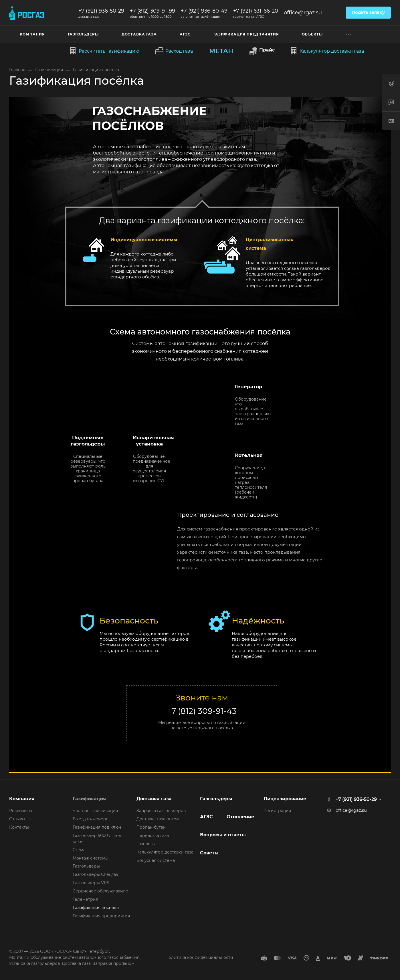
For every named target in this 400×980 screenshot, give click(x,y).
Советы (209, 853)
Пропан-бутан (151, 827)
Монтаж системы (91, 858)
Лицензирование (285, 799)
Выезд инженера (91, 819)
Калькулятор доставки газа (165, 852)
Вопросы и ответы (223, 835)
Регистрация (277, 811)
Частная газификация (95, 811)
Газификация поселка (96, 908)
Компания (22, 799)
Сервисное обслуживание (100, 891)
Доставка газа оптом (158, 819)
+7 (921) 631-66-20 (256, 11)
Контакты (19, 827)
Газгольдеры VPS (91, 883)
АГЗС (206, 817)
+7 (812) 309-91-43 (202, 711)
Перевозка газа (153, 836)
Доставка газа (154, 799)
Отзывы (17, 819)
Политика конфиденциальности (199, 957)
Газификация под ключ (97, 827)
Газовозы (146, 844)
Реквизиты (21, 811)
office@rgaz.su (303, 13)
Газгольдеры (86, 866)
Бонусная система (156, 860)
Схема (79, 850)
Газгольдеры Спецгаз (95, 874)
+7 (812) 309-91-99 (153, 11)
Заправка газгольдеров (161, 811)
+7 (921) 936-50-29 (101, 11)
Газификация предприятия (101, 916)
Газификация (89, 799)
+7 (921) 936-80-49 (204, 11)
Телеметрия (85, 899)
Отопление (240, 817)
